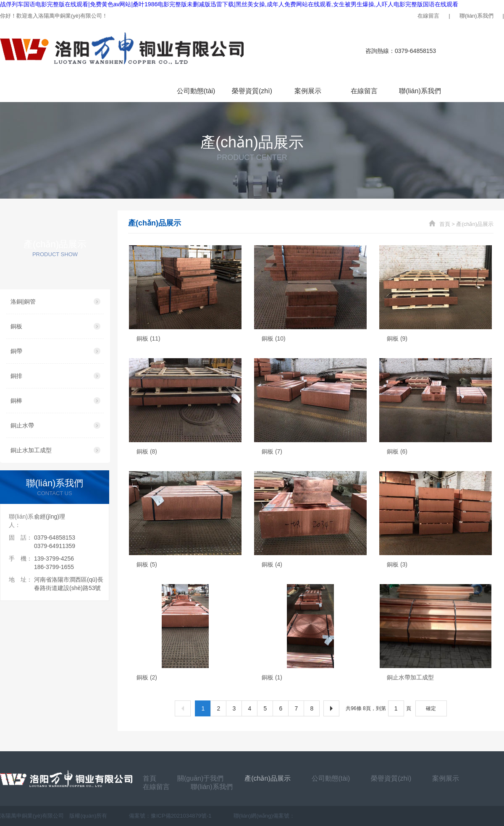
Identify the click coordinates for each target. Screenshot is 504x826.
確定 (431, 708)
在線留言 (428, 16)
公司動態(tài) (196, 91)
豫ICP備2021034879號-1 (181, 816)
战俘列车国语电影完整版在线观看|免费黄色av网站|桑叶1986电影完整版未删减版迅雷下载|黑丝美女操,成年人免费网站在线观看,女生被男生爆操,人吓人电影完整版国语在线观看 (229, 4)
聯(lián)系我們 (476, 16)
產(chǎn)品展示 (140, 91)
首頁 (28, 91)
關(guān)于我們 (84, 91)
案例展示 (308, 91)
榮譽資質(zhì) (252, 91)
